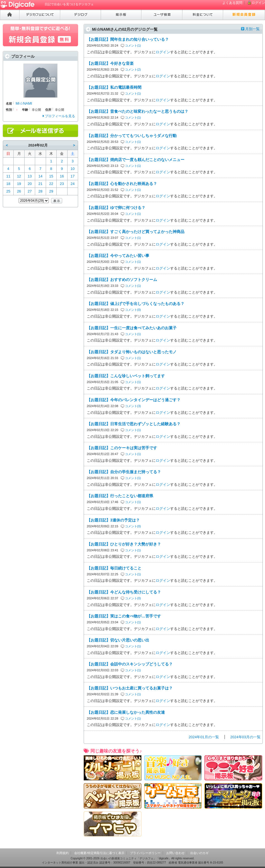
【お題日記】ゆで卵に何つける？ (116, 208)
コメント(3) (133, 406)
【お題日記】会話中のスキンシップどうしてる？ (130, 664)
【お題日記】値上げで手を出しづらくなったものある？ (136, 304)
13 (30, 176)
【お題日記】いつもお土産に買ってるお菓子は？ (130, 688)
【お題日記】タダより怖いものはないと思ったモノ (132, 352)
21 (40, 184)
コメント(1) (133, 45)
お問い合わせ (175, 853)
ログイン (258, 3)
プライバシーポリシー (145, 853)
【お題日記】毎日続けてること (114, 568)
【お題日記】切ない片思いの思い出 (118, 640)
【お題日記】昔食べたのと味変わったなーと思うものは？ (138, 111)
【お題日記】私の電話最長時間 (114, 87)
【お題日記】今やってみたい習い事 (118, 256)
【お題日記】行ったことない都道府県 (120, 496)
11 (8, 176)
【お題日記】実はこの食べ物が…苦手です (124, 616)
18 (8, 184)
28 (40, 191)
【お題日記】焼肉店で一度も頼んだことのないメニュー (136, 160)
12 (19, 176)
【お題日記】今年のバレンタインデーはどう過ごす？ (134, 400)
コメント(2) (133, 69)
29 (51, 191)
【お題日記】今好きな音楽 (110, 63)
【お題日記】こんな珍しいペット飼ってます (126, 376)
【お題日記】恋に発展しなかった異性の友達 (126, 712)
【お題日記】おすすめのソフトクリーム (122, 280)
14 (40, 176)
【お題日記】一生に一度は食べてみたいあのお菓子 (132, 328)
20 (30, 184)
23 (62, 184)
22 (51, 184)
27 (30, 191)
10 (73, 169)
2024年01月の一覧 (204, 737)
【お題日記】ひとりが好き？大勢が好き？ (124, 544)
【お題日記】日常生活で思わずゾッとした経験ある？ (134, 424)
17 (73, 176)
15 (51, 176)
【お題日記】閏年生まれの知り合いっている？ (128, 39)
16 (62, 176)
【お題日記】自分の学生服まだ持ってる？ (124, 472)
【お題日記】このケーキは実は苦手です (122, 448)
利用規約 (62, 853)
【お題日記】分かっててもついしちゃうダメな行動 (132, 136)
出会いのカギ (199, 853)
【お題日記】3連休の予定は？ (113, 520)
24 (73, 184)
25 (8, 191)
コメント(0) (133, 310)
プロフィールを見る (60, 116)
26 (19, 191)
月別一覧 (252, 29)
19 (19, 184)
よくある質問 (232, 3)
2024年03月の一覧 (245, 737)
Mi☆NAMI (24, 103)
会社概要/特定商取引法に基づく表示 (99, 853)
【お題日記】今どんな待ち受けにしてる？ (124, 592)
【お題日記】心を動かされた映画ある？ (122, 184)
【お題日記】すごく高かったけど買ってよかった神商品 (136, 232)
